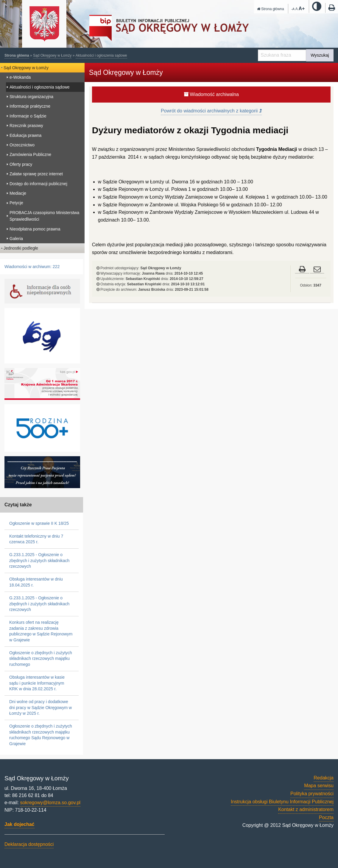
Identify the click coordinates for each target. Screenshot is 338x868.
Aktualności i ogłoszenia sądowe (101, 55)
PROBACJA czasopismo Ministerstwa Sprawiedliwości (44, 216)
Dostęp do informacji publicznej (38, 184)
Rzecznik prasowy (26, 126)
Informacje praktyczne (30, 106)
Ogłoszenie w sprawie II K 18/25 (39, 523)
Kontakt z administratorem (306, 809)
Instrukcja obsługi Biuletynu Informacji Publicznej (282, 802)
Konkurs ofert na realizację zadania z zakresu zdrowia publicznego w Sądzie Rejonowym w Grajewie (41, 631)
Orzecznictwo (22, 145)
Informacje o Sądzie (28, 116)
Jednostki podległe (21, 248)
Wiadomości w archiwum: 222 (32, 267)
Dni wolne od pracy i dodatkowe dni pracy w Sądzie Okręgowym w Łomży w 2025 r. (41, 707)
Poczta (326, 817)
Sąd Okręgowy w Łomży (52, 55)
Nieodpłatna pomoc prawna (35, 229)
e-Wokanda (20, 77)
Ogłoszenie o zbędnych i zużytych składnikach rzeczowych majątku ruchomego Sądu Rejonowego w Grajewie (41, 735)
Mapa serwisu (319, 786)
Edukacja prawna (25, 135)
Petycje (16, 203)
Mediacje (18, 193)
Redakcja (324, 778)
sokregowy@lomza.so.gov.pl (50, 803)
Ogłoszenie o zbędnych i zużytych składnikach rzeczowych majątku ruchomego (41, 659)
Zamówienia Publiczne (30, 154)
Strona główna (271, 9)
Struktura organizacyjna (31, 97)
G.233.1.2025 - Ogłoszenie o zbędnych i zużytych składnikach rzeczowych (39, 560)
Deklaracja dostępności (29, 844)
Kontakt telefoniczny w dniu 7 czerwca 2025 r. (36, 539)
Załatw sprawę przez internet (36, 174)
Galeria (16, 239)
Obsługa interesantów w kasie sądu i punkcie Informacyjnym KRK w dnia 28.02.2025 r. (37, 683)
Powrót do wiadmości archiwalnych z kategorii (211, 111)
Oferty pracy (21, 164)
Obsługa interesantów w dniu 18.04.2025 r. (36, 582)
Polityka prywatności (312, 794)
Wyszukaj (320, 55)
